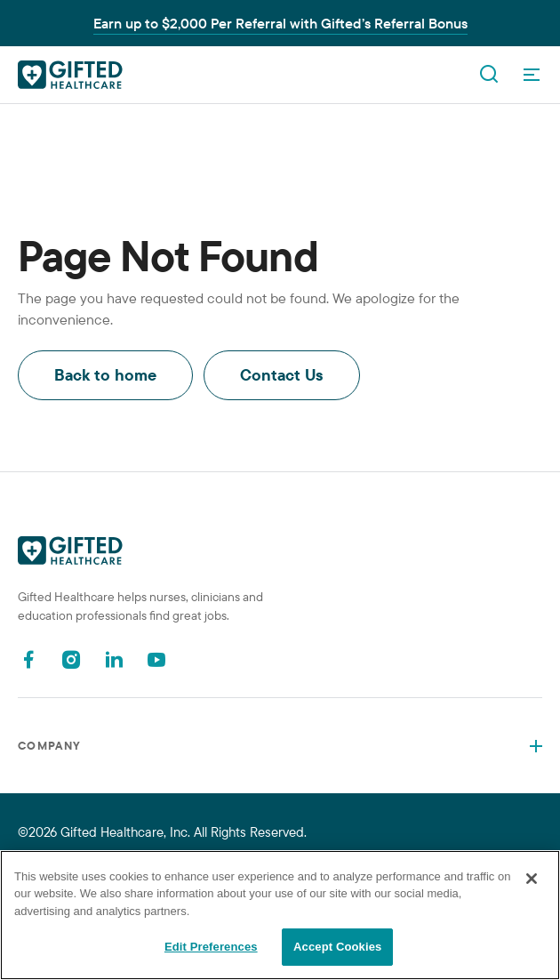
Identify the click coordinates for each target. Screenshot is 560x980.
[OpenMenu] (532, 75)
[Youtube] (156, 659)
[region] (280, 915)
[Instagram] (71, 659)
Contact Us (282, 375)
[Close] (532, 879)
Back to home (105, 375)
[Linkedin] (114, 659)
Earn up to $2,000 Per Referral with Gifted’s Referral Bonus (280, 23)
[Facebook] (28, 659)
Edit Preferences (211, 947)
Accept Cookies (337, 947)
